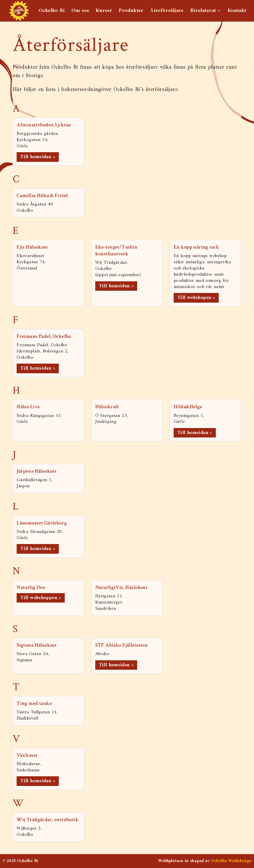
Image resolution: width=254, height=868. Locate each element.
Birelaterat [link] (203, 11)
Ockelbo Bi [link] (52, 11)
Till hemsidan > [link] (38, 157)
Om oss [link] (80, 11)
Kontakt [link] (237, 11)
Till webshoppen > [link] (41, 598)
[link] (19, 11)
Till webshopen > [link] (196, 298)
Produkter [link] (131, 11)
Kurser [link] (104, 11)
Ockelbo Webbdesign (231, 861)
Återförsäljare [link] (167, 11)
